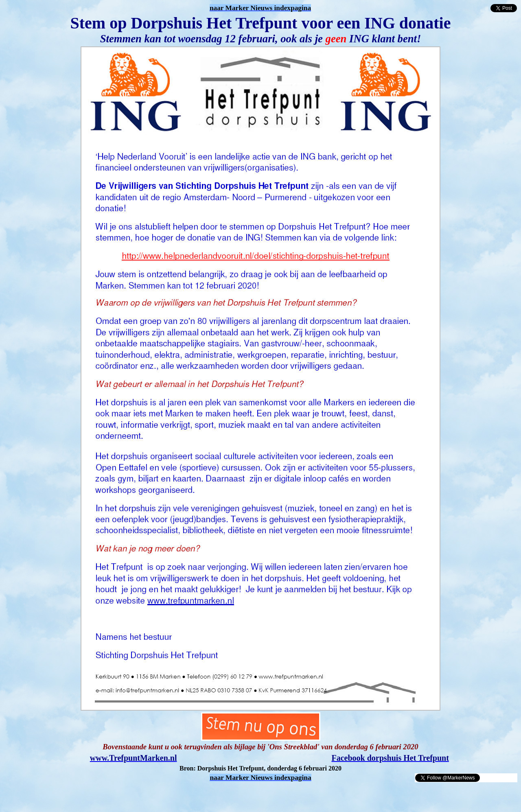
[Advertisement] (99, 795)
